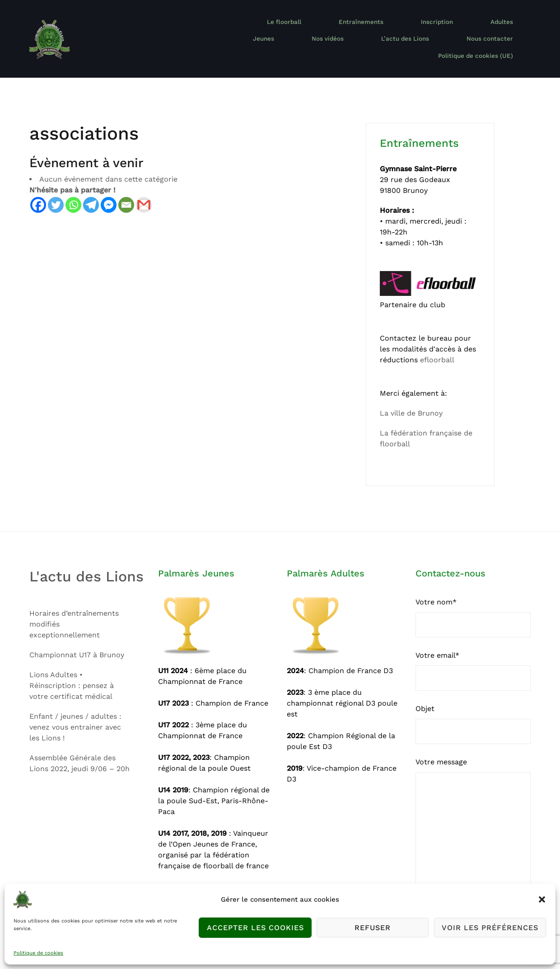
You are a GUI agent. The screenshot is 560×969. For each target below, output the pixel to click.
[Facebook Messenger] (109, 195)
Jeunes (457, 29)
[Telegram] (91, 195)
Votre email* (473, 661)
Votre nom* (473, 608)
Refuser (373, 928)
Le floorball (246, 29)
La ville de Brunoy (411, 403)
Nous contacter (407, 40)
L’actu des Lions (341, 40)
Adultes (413, 29)
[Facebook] (38, 195)
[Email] (126, 195)
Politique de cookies (38, 953)
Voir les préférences (490, 928)
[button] (542, 899)
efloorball (437, 350)
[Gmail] (144, 195)
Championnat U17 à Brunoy (77, 644)
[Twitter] (56, 195)
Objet (473, 714)
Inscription (364, 29)
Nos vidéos (505, 29)
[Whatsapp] (73, 195)
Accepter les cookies (255, 928)
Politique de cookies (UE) (486, 40)
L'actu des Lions (86, 566)
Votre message (473, 818)
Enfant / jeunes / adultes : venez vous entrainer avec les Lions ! (75, 717)
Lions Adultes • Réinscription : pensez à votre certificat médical (72, 675)
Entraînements (306, 29)
